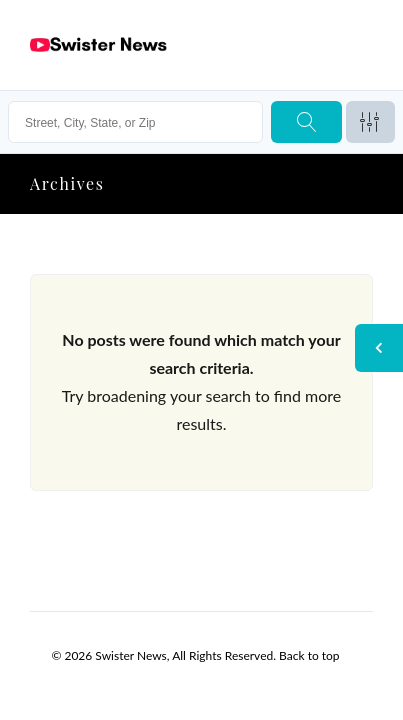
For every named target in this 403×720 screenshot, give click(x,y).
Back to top (309, 655)
